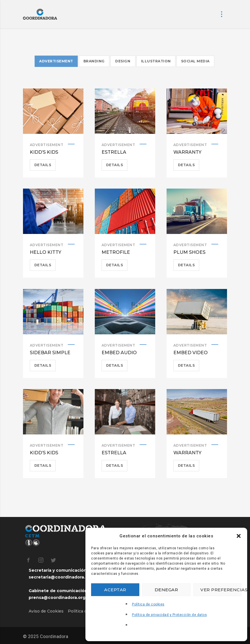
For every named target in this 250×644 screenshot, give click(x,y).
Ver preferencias (221, 590)
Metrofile (116, 252)
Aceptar (115, 590)
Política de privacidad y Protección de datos (169, 615)
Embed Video (191, 353)
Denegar (166, 590)
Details (43, 165)
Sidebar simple (50, 353)
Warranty (187, 152)
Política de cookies (148, 604)
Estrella (114, 152)
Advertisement (47, 145)
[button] (239, 536)
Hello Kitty (46, 252)
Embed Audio (119, 353)
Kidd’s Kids (44, 152)
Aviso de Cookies (46, 611)
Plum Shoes (189, 252)
